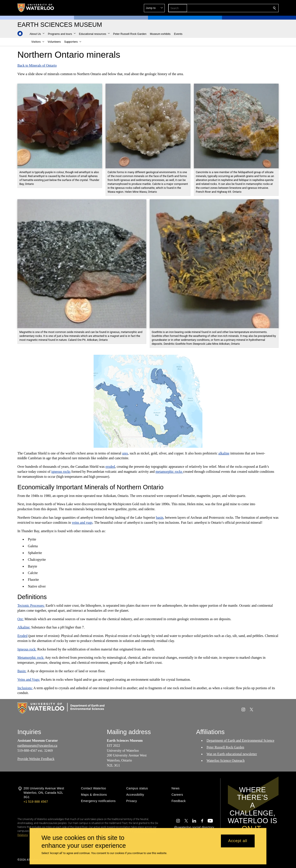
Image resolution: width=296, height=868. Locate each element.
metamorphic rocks (169, 472)
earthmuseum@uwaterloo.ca (37, 746)
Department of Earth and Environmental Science (240, 741)
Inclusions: (25, 688)
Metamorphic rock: (31, 658)
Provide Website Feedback (36, 759)
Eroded (22, 636)
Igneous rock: (27, 649)
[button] (243, 8)
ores (125, 453)
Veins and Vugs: (29, 680)
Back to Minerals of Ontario (37, 65)
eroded (110, 467)
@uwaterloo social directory (194, 827)
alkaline (224, 453)
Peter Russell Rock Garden (225, 747)
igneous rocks (61, 472)
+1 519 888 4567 (36, 802)
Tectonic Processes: (31, 605)
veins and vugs (82, 523)
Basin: (22, 671)
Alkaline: (24, 627)
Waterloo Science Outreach (226, 761)
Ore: (20, 619)
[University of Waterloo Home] (36, 8)
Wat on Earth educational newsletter (232, 754)
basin (160, 518)
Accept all (238, 841)
